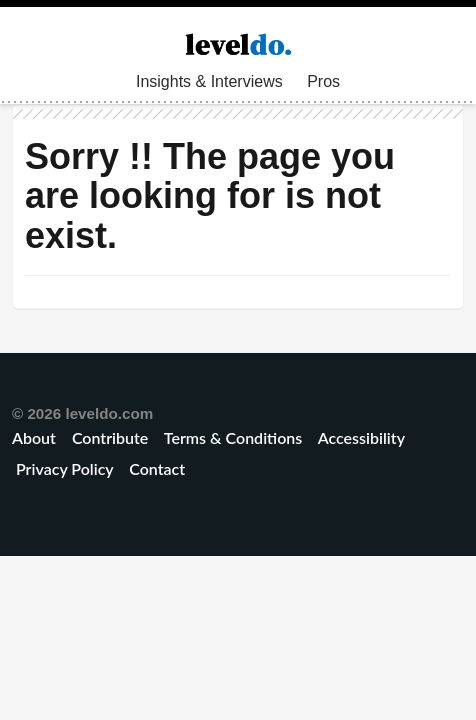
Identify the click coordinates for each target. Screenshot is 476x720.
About (36, 437)
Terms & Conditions (233, 437)
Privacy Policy (64, 468)
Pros (323, 81)
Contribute (110, 437)
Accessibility (361, 437)
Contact (157, 468)
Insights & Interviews (209, 81)
